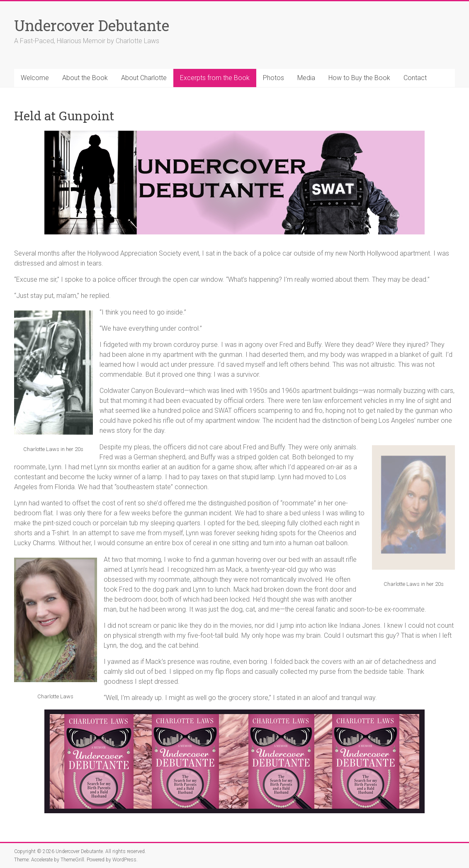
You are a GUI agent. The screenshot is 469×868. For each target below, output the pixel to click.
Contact (415, 78)
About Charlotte (144, 78)
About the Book (85, 78)
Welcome (35, 78)
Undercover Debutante (92, 25)
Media (306, 78)
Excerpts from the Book (215, 78)
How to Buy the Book (359, 78)
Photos (273, 78)
